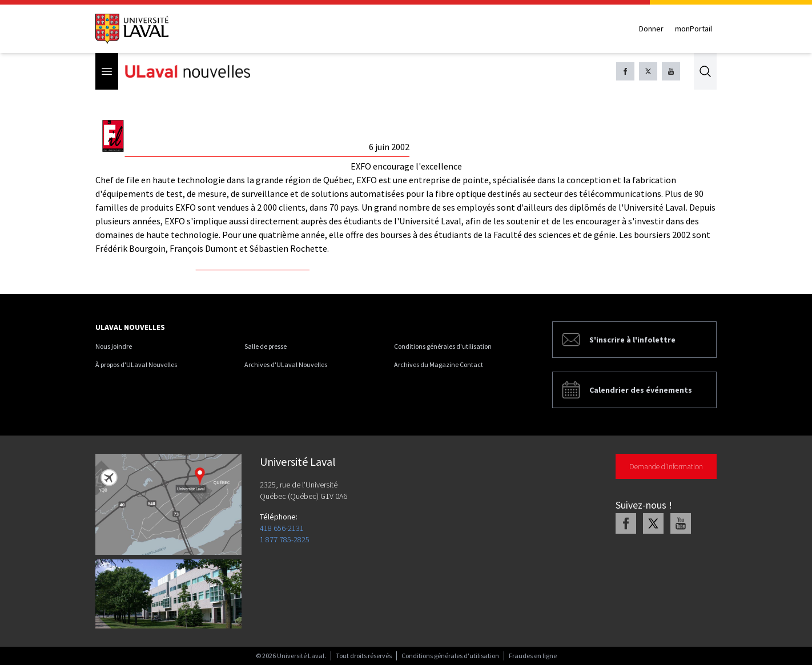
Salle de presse (266, 346)
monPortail (694, 29)
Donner (651, 29)
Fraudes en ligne (533, 656)
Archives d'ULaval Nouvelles (286, 364)
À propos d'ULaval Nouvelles (136, 364)
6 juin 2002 (389, 147)
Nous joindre (114, 346)
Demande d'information (666, 466)
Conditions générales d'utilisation (443, 346)
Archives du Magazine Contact (439, 364)
